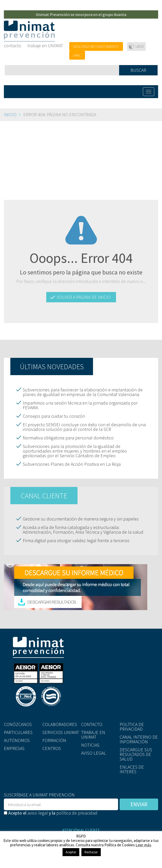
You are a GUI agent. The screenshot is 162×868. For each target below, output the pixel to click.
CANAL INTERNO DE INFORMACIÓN (139, 739)
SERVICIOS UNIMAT (61, 732)
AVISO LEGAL (94, 753)
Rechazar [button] (91, 852)
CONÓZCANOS (18, 724)
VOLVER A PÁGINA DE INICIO (84, 297)
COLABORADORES (60, 724)
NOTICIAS (90, 745)
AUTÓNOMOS (17, 740)
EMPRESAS (14, 748)
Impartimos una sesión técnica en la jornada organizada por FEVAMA (80, 405)
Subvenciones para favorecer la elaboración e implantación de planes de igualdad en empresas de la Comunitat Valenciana (83, 392)
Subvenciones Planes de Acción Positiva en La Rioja (72, 464)
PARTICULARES (18, 732)
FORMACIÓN (54, 740)
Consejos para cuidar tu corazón (54, 416)
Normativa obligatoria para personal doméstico (68, 438)
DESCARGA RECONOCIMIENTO (96, 46)
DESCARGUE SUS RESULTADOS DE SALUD (136, 754)
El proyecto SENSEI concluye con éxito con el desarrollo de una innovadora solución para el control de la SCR (84, 427)
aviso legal (38, 813)
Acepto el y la (51, 812)
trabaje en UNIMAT (45, 46)
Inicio (10, 115)
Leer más (143, 845)
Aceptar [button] (71, 852)
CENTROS (52, 748)
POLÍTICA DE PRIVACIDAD (132, 727)
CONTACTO (92, 724)
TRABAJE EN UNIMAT (93, 735)
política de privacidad (77, 813)
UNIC (77, 55)
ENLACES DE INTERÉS (132, 769)
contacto (13, 46)
